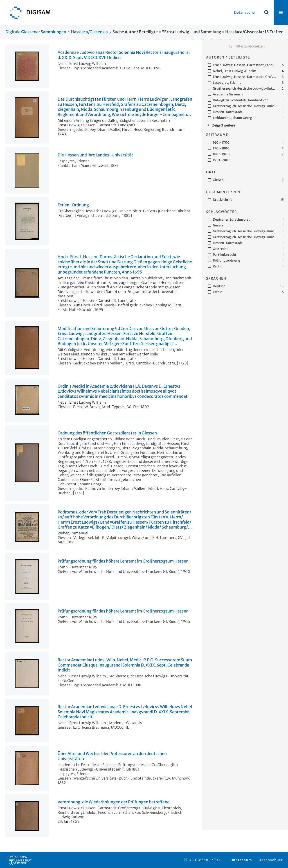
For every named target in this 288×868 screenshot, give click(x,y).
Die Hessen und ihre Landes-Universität (95, 155)
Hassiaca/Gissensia (89, 32)
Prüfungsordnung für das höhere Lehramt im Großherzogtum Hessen (123, 561)
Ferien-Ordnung (73, 205)
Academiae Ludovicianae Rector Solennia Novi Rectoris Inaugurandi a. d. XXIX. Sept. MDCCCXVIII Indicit (124, 55)
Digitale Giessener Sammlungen (36, 32)
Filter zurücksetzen (250, 46)
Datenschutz (271, 860)
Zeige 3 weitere (224, 125)
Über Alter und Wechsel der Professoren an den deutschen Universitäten (112, 756)
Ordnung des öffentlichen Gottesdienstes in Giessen (107, 433)
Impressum (241, 860)
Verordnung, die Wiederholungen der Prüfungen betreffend (114, 802)
